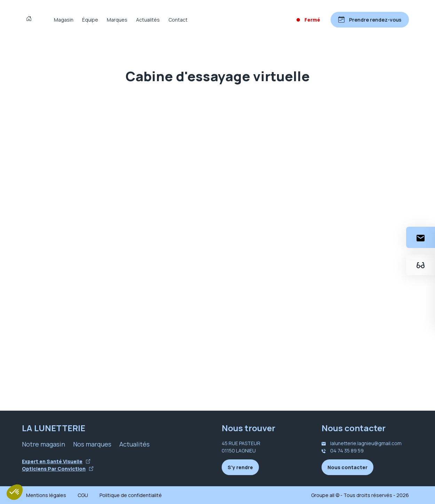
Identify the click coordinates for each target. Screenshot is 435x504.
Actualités (148, 20)
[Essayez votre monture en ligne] (421, 265)
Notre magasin (43, 444)
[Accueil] (30, 20)
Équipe (90, 20)
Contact (178, 20)
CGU (83, 495)
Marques (117, 20)
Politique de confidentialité (131, 495)
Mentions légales (46, 495)
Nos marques (92, 444)
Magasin (64, 20)
